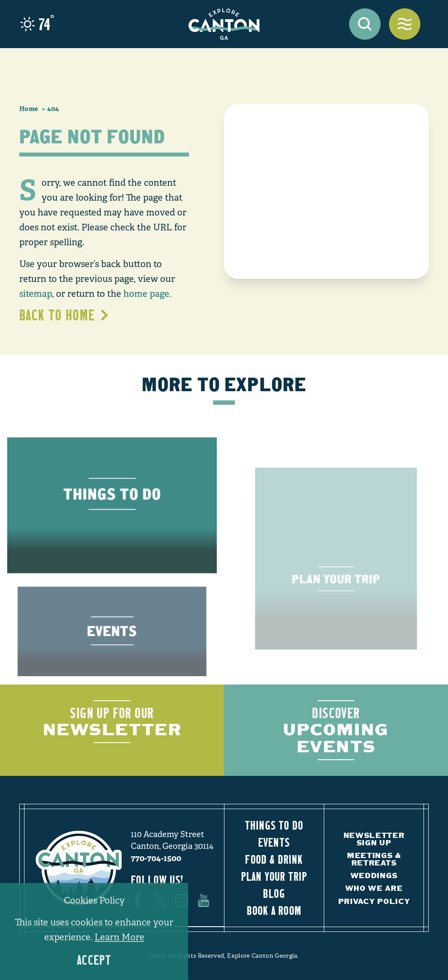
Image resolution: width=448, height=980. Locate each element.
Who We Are (374, 888)
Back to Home (65, 315)
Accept (94, 960)
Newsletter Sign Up (374, 839)
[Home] (224, 24)
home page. (147, 294)
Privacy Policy (374, 901)
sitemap (36, 294)
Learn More (119, 937)
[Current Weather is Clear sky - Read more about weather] (37, 24)
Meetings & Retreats (374, 859)
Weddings (374, 875)
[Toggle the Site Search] (365, 24)
